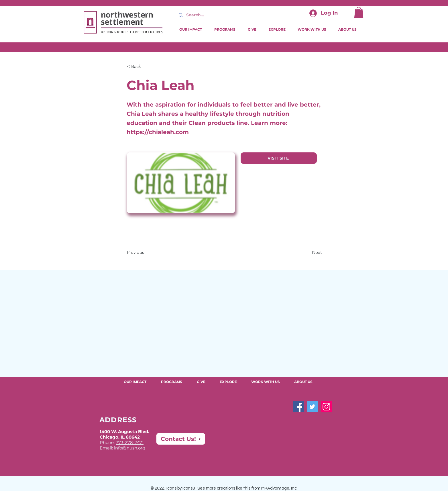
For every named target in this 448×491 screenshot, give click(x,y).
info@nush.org (130, 448)
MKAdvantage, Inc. (279, 488)
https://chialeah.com (158, 132)
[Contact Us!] (181, 439)
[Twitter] (312, 407)
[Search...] (210, 15)
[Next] (307, 252)
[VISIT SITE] (279, 158)
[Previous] (146, 252)
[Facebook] (298, 407)
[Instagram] (326, 407)
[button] (359, 12)
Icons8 (189, 488)
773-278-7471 (130, 442)
